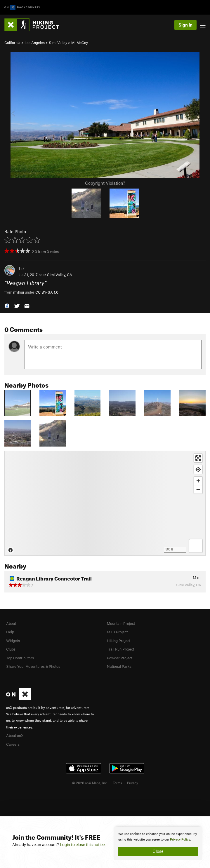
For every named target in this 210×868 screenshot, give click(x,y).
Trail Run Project (120, 649)
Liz (22, 268)
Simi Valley (58, 43)
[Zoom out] (198, 489)
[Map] (105, 503)
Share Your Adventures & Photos (33, 666)
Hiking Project (119, 641)
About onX (15, 735)
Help (10, 632)
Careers (13, 744)
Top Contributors (20, 658)
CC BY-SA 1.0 (47, 292)
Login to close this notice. (83, 845)
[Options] (196, 546)
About (11, 623)
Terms (117, 783)
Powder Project (120, 658)
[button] (7, 305)
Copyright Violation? (105, 183)
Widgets (13, 641)
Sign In (185, 25)
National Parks (119, 666)
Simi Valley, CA (60, 275)
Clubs (11, 649)
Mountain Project (121, 623)
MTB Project (117, 632)
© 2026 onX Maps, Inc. (90, 783)
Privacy (133, 783)
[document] (158, 843)
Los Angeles (35, 43)
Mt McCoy (80, 43)
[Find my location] (198, 469)
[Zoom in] (198, 481)
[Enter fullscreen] (198, 458)
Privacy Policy (180, 840)
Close (158, 851)
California (12, 43)
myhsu (19, 292)
